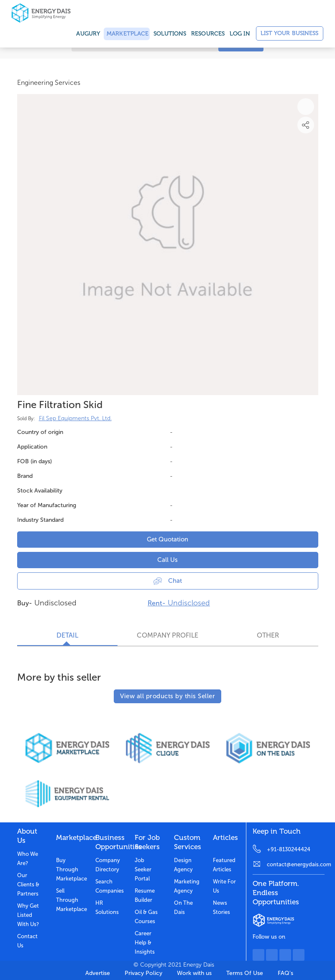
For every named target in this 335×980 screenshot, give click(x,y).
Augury (88, 34)
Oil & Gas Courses (146, 917)
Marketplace (127, 34)
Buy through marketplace (69, 869)
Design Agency (183, 865)
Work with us (194, 973)
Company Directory (108, 865)
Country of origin (40, 432)
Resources (208, 34)
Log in (240, 34)
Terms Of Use (245, 973)
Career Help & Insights (145, 943)
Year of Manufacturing (47, 505)
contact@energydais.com (296, 864)
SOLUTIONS (170, 34)
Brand (25, 476)
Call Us (167, 560)
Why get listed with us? (28, 915)
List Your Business (290, 33)
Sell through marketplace (69, 900)
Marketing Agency (187, 886)
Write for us (224, 886)
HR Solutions (107, 907)
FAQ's (285, 973)
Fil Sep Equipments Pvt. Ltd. (75, 418)
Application (32, 447)
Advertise (98, 973)
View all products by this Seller (167, 696)
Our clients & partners (28, 884)
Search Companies (109, 886)
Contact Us (27, 941)
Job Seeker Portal (143, 869)
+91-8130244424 (289, 849)
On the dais (183, 907)
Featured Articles (224, 865)
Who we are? (28, 859)
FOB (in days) (35, 461)
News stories (221, 907)
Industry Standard (40, 520)
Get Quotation (167, 539)
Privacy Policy (143, 973)
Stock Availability (40, 491)
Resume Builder (145, 895)
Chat (168, 581)
